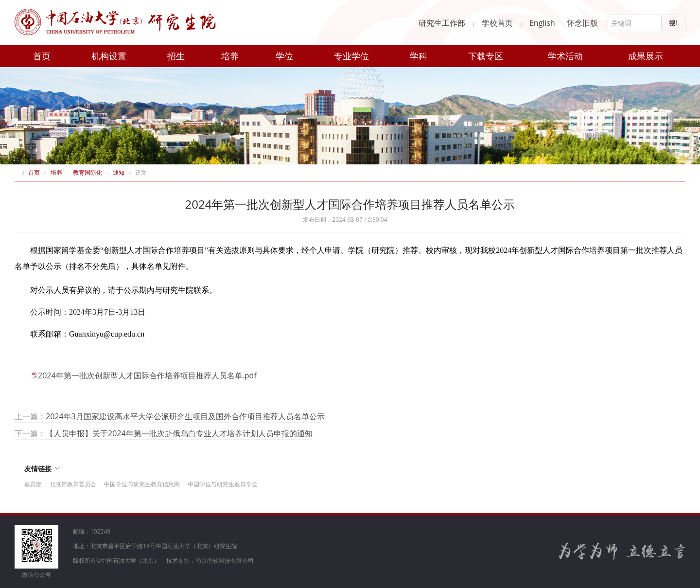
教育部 (33, 484)
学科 (419, 56)
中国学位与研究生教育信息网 (142, 484)
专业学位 (351, 56)
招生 (176, 56)
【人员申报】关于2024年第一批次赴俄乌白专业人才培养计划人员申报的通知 (179, 433)
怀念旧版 (582, 23)
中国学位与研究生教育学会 (223, 484)
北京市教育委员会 (73, 484)
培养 (230, 56)
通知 (119, 172)
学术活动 (565, 56)
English (542, 23)
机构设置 (109, 56)
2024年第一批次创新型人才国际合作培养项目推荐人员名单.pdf (147, 375)
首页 (42, 56)
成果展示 (646, 56)
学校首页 (497, 23)
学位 (284, 56)
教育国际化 (87, 172)
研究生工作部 (442, 23)
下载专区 (486, 56)
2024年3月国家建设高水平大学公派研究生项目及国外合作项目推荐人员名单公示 (185, 416)
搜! (673, 23)
